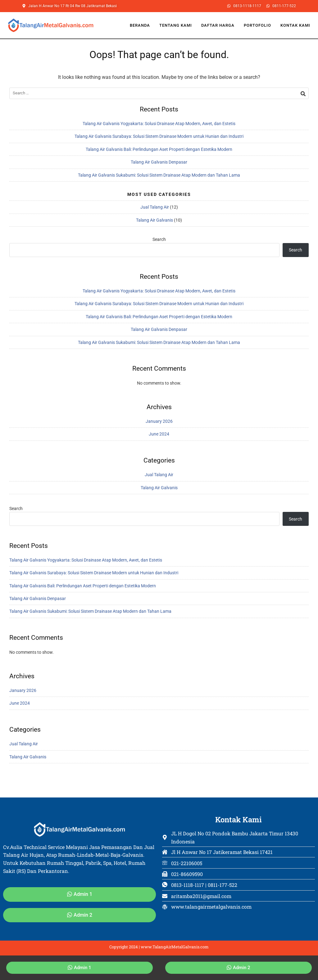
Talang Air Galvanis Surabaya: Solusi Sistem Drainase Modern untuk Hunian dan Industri (159, 136)
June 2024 (159, 434)
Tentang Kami (176, 25)
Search (159, 239)
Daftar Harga (218, 25)
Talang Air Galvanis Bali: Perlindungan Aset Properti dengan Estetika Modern (159, 149)
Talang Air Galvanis (154, 220)
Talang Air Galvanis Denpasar (159, 162)
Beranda (140, 25)
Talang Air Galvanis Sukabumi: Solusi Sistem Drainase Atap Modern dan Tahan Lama (159, 175)
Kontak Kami (295, 25)
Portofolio (257, 25)
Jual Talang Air (155, 207)
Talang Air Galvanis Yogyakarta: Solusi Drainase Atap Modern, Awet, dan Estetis (159, 124)
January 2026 (159, 421)
